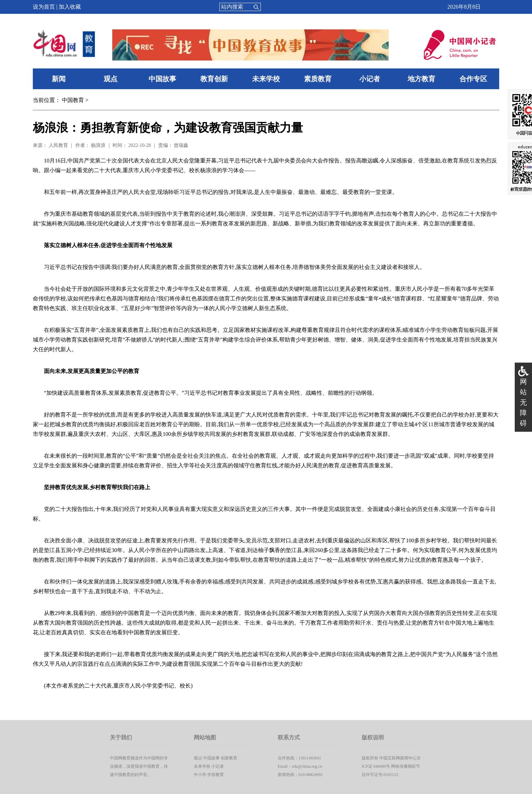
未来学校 (266, 79)
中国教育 (73, 100)
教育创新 (214, 79)
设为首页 (44, 7)
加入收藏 (70, 7)
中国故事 (162, 79)
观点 (111, 79)
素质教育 (318, 79)
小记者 (370, 79)
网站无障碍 (523, 402)
